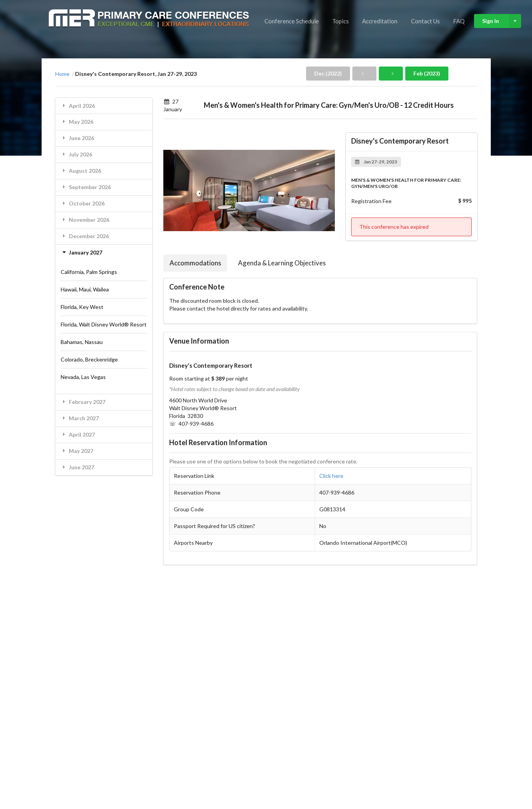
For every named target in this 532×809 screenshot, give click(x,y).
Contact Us (425, 21)
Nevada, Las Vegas (83, 377)
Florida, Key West (82, 307)
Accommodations (195, 263)
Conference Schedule (292, 21)
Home (62, 74)
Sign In (502, 21)
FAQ (459, 21)
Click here (331, 476)
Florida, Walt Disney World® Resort (104, 324)
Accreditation (380, 21)
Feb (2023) (427, 73)
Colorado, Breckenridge (89, 359)
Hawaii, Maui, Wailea (85, 289)
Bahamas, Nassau (82, 342)
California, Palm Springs (89, 272)
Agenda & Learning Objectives (282, 263)
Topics (340, 21)
